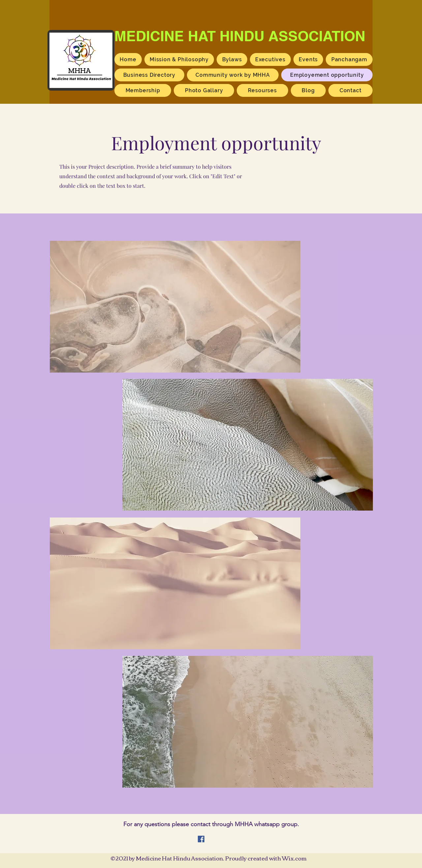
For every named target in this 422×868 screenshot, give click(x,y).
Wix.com (294, 858)
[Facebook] (201, 839)
